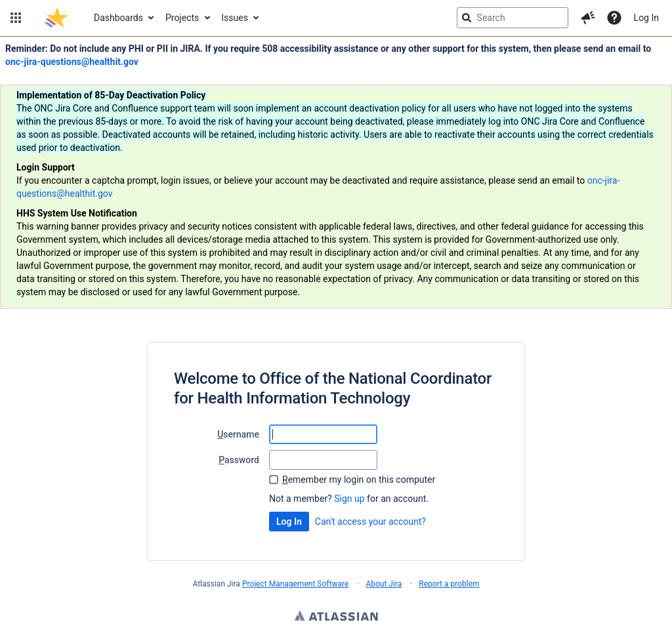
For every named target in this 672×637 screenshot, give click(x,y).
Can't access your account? (370, 522)
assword (239, 460)
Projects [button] (182, 18)
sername (238, 434)
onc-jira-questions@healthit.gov (72, 62)
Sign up (349, 499)
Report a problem (449, 584)
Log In (646, 18)
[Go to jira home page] (56, 18)
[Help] (614, 18)
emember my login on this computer (359, 480)
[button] (16, 18)
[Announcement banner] (336, 173)
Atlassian (336, 617)
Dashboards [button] (118, 18)
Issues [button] (235, 18)
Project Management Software (295, 584)
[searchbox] (513, 18)
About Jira (384, 584)
